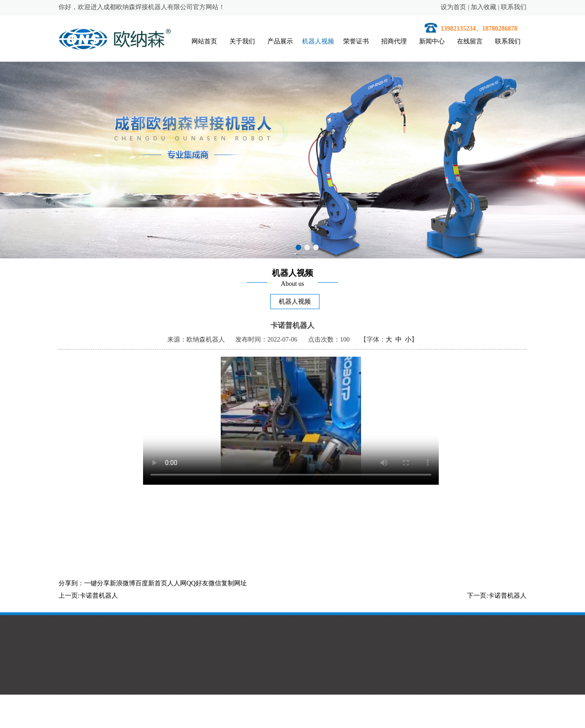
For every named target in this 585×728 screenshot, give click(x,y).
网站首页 (204, 41)
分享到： (71, 583)
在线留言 (470, 41)
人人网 (177, 583)
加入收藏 (484, 7)
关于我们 (242, 41)
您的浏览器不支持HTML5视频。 (291, 421)
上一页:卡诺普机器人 (88, 596)
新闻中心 (432, 41)
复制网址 (234, 583)
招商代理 (394, 41)
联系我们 (514, 7)
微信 (215, 583)
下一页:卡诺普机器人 (497, 596)
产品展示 (280, 41)
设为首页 (453, 7)
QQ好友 (197, 583)
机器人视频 (318, 41)
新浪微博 (122, 583)
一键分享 (97, 583)
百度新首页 (151, 583)
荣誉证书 (356, 41)
